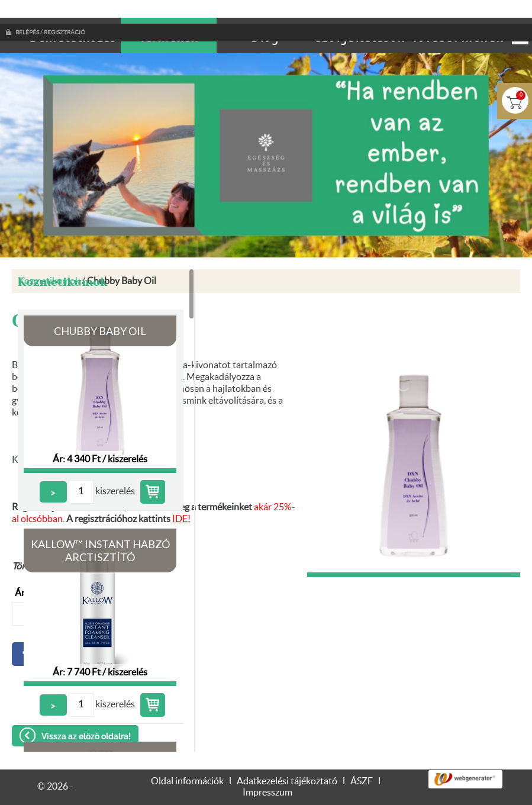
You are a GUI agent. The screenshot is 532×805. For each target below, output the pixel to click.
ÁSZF (362, 758)
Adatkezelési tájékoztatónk (274, 791)
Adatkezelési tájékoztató (287, 758)
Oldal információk (187, 758)
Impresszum (267, 769)
